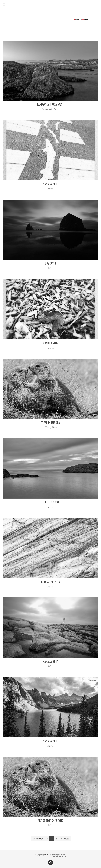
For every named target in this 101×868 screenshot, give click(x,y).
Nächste (65, 839)
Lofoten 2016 (51, 502)
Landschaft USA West (51, 104)
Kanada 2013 (51, 741)
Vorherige (38, 839)
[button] (97, 3)
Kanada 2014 (51, 661)
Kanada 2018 (51, 184)
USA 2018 (51, 264)
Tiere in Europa (51, 423)
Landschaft (47, 109)
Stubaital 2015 (51, 582)
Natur (56, 109)
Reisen (51, 189)
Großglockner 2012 (51, 820)
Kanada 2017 (51, 343)
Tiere (54, 427)
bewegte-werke (59, 855)
